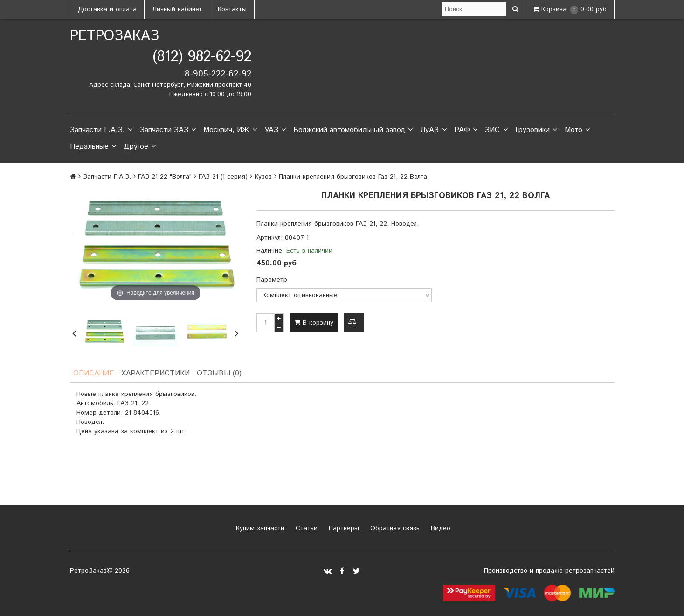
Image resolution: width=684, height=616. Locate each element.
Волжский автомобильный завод (353, 130)
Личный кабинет (177, 9)
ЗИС (496, 130)
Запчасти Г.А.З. (101, 130)
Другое (140, 147)
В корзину (314, 323)
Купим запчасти (259, 528)
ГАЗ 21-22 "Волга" (165, 177)
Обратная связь (394, 528)
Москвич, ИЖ (230, 130)
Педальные (93, 147)
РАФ (466, 130)
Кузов (263, 177)
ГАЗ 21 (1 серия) (223, 177)
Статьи (305, 528)
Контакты (232, 9)
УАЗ (275, 130)
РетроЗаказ (114, 36)
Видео (439, 528)
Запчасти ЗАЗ (168, 130)
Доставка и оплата (107, 9)
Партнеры (343, 528)
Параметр (272, 280)
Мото (577, 130)
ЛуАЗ (433, 130)
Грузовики (536, 130)
